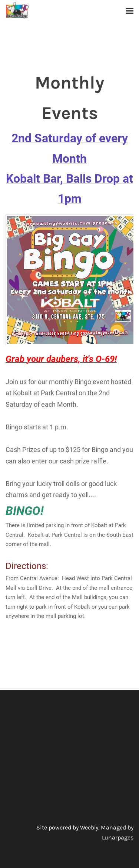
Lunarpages (118, 837)
